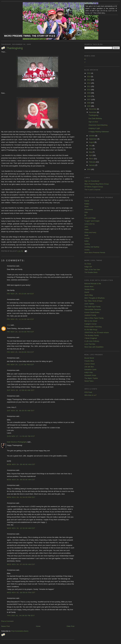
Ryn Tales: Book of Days (93, 301)
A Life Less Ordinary (92, 341)
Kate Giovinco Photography (17, 442)
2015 (89, 73)
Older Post (71, 626)
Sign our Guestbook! (92, 181)
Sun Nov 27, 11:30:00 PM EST (21, 436)
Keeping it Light (94, 128)
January (92, 165)
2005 (89, 106)
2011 (89, 86)
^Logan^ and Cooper (92, 221)
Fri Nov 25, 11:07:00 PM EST (21, 365)
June (91, 149)
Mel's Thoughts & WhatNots (95, 298)
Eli (85, 215)
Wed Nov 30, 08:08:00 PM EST (21, 593)
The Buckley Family (92, 335)
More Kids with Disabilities (94, 347)
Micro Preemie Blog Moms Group (97, 184)
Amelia (87, 250)
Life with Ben (89, 367)
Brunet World (89, 358)
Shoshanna (89, 209)
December (93, 109)
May (91, 152)
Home (38, 626)
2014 (89, 77)
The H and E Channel (92, 190)
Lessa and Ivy (89, 224)
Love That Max (90, 344)
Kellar (87, 241)
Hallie (87, 230)
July (91, 145)
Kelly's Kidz (89, 372)
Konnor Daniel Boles (92, 312)
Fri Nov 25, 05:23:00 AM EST (20, 294)
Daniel (87, 292)
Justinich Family (90, 315)
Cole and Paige (90, 218)
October (92, 136)
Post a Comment (7, 621)
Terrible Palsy (89, 289)
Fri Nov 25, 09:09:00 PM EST (21, 352)
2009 (89, 93)
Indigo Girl (88, 267)
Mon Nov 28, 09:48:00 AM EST (21, 464)
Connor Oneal (90, 364)
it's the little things (91, 330)
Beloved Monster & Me (93, 284)
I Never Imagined (91, 338)
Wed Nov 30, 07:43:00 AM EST (21, 564)
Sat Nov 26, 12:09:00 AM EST (21, 390)
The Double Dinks (91, 272)
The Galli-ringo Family (92, 307)
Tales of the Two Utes (92, 270)
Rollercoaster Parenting (93, 327)
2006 (89, 103)
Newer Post (5, 626)
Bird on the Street (91, 321)
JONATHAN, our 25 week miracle (97, 332)
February (93, 162)
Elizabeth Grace (90, 375)
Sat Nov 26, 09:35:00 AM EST (21, 411)
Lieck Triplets (89, 304)
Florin (87, 207)
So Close (88, 264)
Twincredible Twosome (93, 309)
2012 (89, 83)
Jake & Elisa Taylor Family (94, 318)
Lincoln (87, 238)
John (86, 227)
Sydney (87, 244)
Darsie (87, 201)
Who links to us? (90, 395)
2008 (89, 96)
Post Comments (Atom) (20, 631)
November (93, 112)
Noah (86, 235)
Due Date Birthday (95, 118)
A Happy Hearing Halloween (99, 132)
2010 (89, 90)
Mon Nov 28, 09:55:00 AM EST (21, 480)
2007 (89, 99)
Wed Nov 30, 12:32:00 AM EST (21, 528)
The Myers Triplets (91, 378)
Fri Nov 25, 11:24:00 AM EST (20, 319)
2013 (89, 80)
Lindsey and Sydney (92, 247)
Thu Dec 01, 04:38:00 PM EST (21, 616)
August (92, 142)
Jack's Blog (89, 295)
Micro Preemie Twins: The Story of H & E (30, 36)
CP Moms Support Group (94, 187)
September (93, 139)
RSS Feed (88, 392)
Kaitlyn (87, 204)
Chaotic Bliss (89, 361)
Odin (86, 212)
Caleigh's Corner (90, 324)
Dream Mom (89, 286)
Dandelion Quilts (90, 370)
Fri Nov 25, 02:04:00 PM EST (21, 332)
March (92, 159)
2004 (89, 169)
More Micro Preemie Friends (95, 253)
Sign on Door (93, 122)
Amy (9, 325)
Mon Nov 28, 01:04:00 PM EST (21, 497)
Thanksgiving (14, 48)
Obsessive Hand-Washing (98, 125)
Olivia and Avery (90, 232)
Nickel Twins (89, 381)
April (91, 155)
